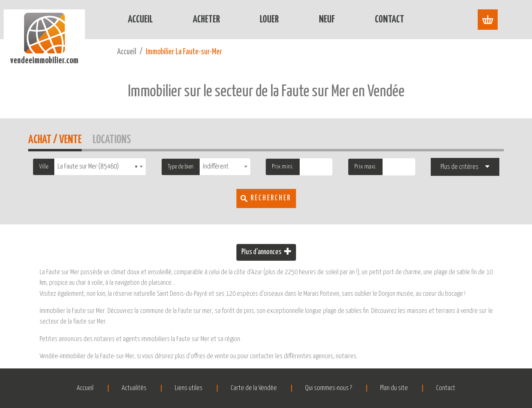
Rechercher (271, 198)
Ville (44, 167)
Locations (112, 139)
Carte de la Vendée (254, 388)
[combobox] (100, 167)
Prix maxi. (365, 167)
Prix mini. (283, 167)
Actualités (134, 388)
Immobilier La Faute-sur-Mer (184, 52)
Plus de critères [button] (460, 167)
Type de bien (181, 167)
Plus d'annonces (266, 252)
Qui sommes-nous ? (328, 388)
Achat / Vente (55, 139)
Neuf (327, 20)
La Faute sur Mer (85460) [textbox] (98, 167)
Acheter (206, 20)
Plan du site (394, 388)
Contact (390, 20)
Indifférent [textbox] (216, 167)
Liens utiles (189, 388)
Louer (269, 20)
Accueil (140, 20)
